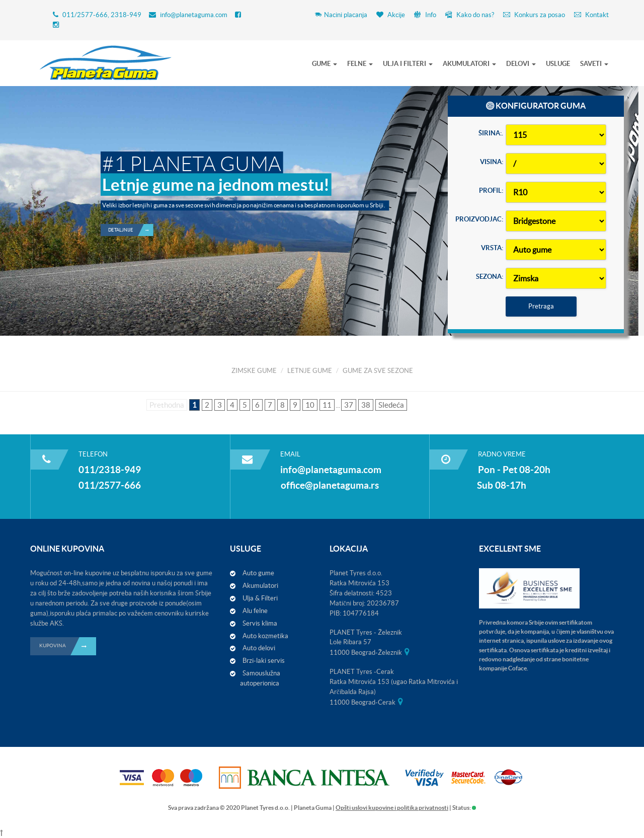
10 (310, 405)
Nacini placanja (341, 15)
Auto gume (258, 573)
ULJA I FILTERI (408, 64)
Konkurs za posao (534, 15)
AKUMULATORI (469, 64)
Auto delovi (259, 648)
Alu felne (255, 611)
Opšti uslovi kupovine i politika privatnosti (392, 808)
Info (425, 15)
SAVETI (594, 64)
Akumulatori (260, 586)
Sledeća (391, 405)
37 (349, 405)
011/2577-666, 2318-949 (102, 15)
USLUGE (558, 64)
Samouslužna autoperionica (260, 678)
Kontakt (591, 15)
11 (327, 405)
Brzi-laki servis (264, 661)
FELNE (360, 64)
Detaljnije (131, 219)
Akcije (391, 15)
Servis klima (260, 623)
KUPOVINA (68, 646)
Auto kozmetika (265, 636)
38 (366, 405)
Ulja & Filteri (260, 598)
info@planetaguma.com (194, 15)
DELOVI (521, 64)
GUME (325, 64)
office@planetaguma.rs (330, 485)
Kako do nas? (470, 15)
